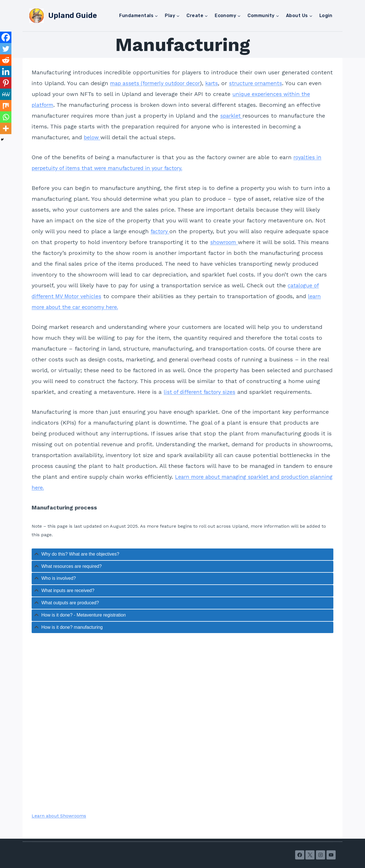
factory (161, 231)
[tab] (182, 554)
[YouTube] (331, 855)
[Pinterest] (6, 83)
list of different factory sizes (203, 392)
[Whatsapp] (6, 117)
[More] (6, 128)
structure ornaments (269, 83)
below (93, 137)
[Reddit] (6, 60)
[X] (310, 855)
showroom (226, 242)
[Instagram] (321, 855)
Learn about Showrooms (59, 816)
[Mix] (6, 106)
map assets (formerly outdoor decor (160, 83)
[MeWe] (6, 94)
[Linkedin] (6, 71)
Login (326, 16)
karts (222, 83)
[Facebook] (6, 37)
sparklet (232, 116)
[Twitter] (6, 49)
